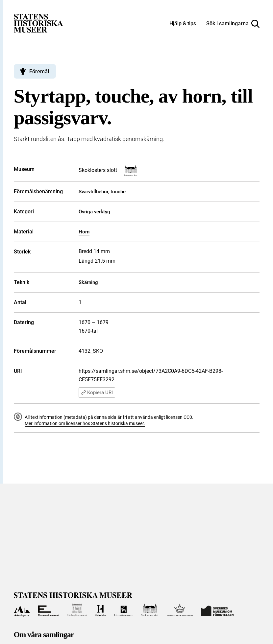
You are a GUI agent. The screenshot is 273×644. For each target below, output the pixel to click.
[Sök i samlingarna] (233, 24)
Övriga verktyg (94, 212)
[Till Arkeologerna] (22, 610)
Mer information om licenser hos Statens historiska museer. (85, 423)
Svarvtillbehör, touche (102, 192)
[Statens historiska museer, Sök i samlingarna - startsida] (38, 23)
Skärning (88, 282)
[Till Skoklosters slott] (150, 610)
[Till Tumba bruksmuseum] (180, 610)
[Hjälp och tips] (183, 24)
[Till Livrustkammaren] (124, 610)
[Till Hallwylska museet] (77, 610)
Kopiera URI (97, 393)
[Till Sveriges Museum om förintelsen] (217, 610)
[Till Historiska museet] (100, 610)
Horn (84, 232)
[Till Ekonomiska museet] (49, 610)
